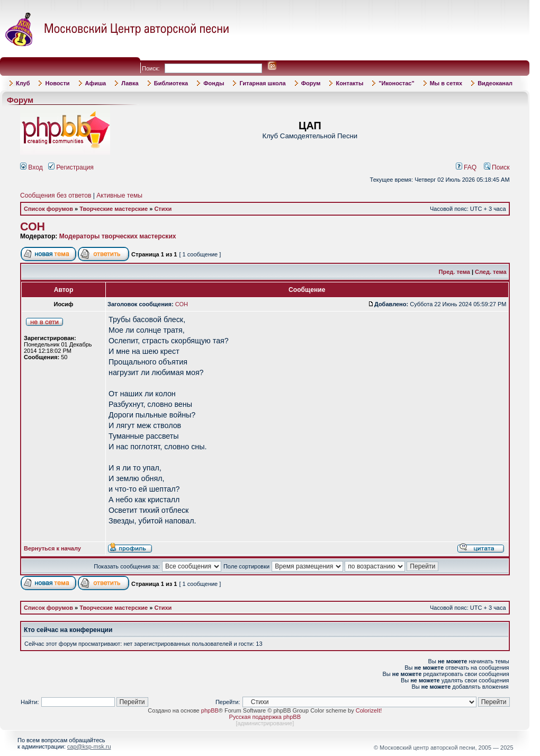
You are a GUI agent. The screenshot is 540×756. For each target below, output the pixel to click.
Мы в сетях (446, 83)
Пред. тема (454, 272)
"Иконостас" (396, 83)
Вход (31, 167)
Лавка (130, 83)
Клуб (23, 83)
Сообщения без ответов (56, 195)
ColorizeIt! (369, 710)
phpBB (210, 710)
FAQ (466, 167)
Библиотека (171, 83)
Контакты (349, 83)
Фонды (214, 83)
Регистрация (71, 167)
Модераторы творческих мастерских (118, 236)
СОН (33, 227)
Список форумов (48, 209)
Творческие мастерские (114, 209)
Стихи (163, 209)
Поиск (497, 167)
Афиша (96, 83)
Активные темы (119, 195)
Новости (57, 83)
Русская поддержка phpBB (265, 717)
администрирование (265, 723)
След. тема (490, 272)
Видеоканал (495, 83)
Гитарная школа (262, 83)
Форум (311, 83)
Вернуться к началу (52, 548)
